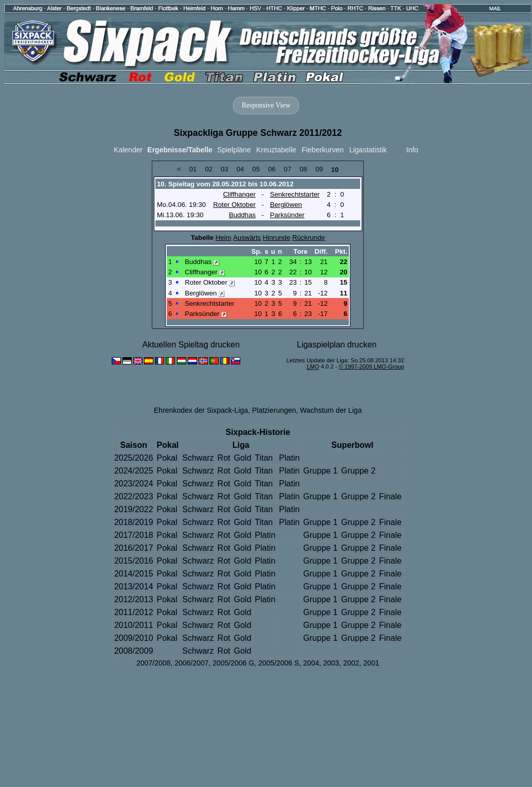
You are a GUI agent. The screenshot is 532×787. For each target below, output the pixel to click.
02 (209, 169)
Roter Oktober (234, 205)
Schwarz (198, 458)
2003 (331, 663)
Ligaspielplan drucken (337, 345)
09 (319, 169)
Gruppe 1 (320, 471)
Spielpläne (234, 150)
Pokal (167, 458)
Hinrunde (277, 238)
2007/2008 (153, 663)
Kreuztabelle (276, 150)
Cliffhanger (239, 194)
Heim (224, 238)
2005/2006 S (279, 663)
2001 (371, 663)
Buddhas (242, 215)
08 (303, 169)
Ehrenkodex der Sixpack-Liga (201, 410)
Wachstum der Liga (331, 410)
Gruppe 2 (358, 471)
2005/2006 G (233, 663)
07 (288, 169)
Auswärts (247, 238)
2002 (351, 663)
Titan (264, 458)
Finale (391, 496)
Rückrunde (309, 238)
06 (272, 169)
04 (241, 169)
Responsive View (266, 105)
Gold (242, 458)
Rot (224, 458)
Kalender (128, 150)
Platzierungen (274, 410)
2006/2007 (191, 663)
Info (412, 150)
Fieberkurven (323, 150)
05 (256, 169)
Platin (289, 458)
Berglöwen (286, 205)
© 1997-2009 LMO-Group (371, 366)
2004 (311, 663)
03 (225, 169)
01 (193, 169)
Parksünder (287, 215)
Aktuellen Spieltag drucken (191, 345)
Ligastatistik (368, 150)
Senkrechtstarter (295, 194)
